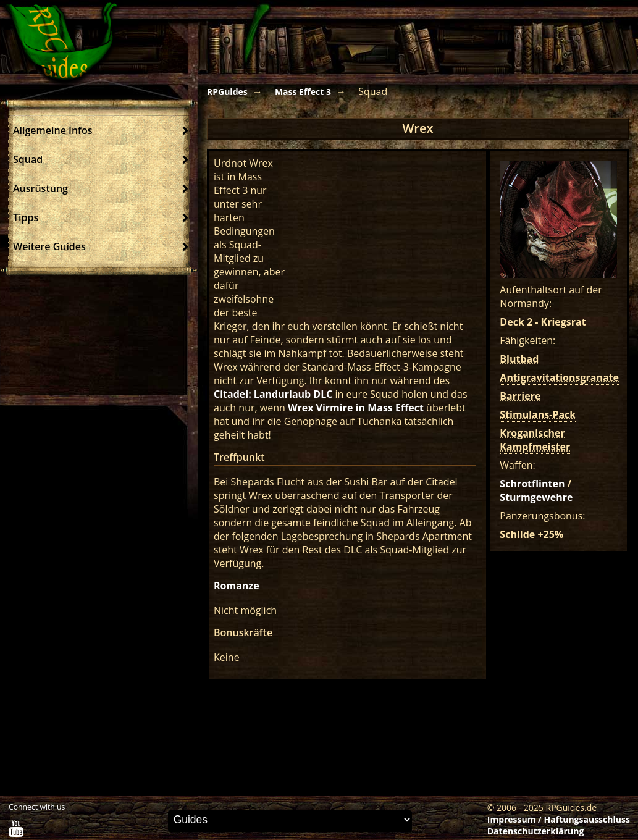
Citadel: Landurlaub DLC (273, 394)
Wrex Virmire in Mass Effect (356, 408)
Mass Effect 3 (303, 92)
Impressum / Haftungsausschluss (559, 819)
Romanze (237, 586)
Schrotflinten (532, 484)
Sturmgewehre (536, 497)
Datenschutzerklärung (536, 831)
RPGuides (227, 92)
